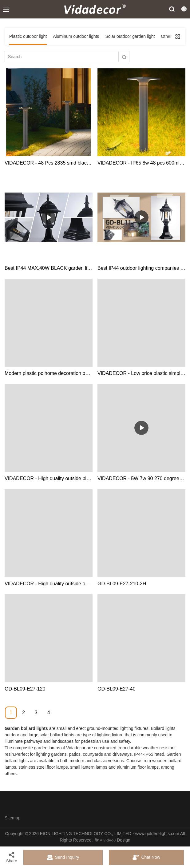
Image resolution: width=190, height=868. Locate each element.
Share (12, 857)
